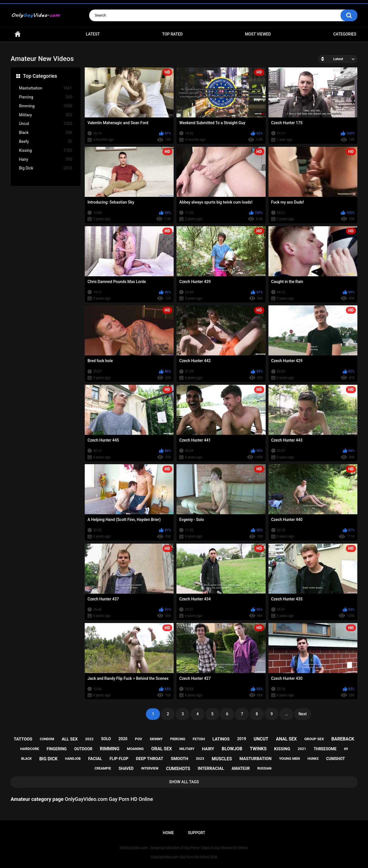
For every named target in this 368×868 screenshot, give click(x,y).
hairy (208, 749)
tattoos (23, 739)
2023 (200, 759)
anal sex (286, 739)
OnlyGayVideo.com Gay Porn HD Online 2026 (184, 857)
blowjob (232, 749)
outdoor (83, 749)
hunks (313, 759)
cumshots (178, 769)
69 (346, 749)
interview (150, 768)
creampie (103, 768)
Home (18, 34)
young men (290, 759)
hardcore (30, 749)
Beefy (46, 142)
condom (47, 739)
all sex (69, 739)
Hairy (46, 160)
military (187, 749)
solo (106, 739)
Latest (93, 34)
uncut (261, 739)
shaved (126, 768)
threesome (325, 749)
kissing (282, 749)
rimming (110, 749)
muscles (222, 759)
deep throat (150, 759)
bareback (343, 739)
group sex (314, 739)
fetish (199, 739)
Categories (345, 34)
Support (197, 833)
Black (46, 133)
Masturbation (46, 88)
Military (46, 115)
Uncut (46, 124)
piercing (178, 739)
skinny (156, 739)
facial (95, 759)
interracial (211, 768)
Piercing (46, 97)
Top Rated (172, 34)
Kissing (46, 151)
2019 (242, 739)
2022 (89, 739)
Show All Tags (184, 782)
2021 (302, 749)
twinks (258, 749)
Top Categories (40, 76)
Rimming (46, 106)
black (27, 759)
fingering (57, 749)
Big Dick (46, 168)
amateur (241, 768)
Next (302, 714)
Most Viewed (258, 34)
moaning (135, 749)
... (287, 714)
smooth (180, 759)
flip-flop (119, 759)
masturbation (255, 759)
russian (264, 768)
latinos (221, 739)
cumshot (335, 759)
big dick (48, 759)
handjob (73, 759)
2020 (123, 739)
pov (139, 739)
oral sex (162, 749)
